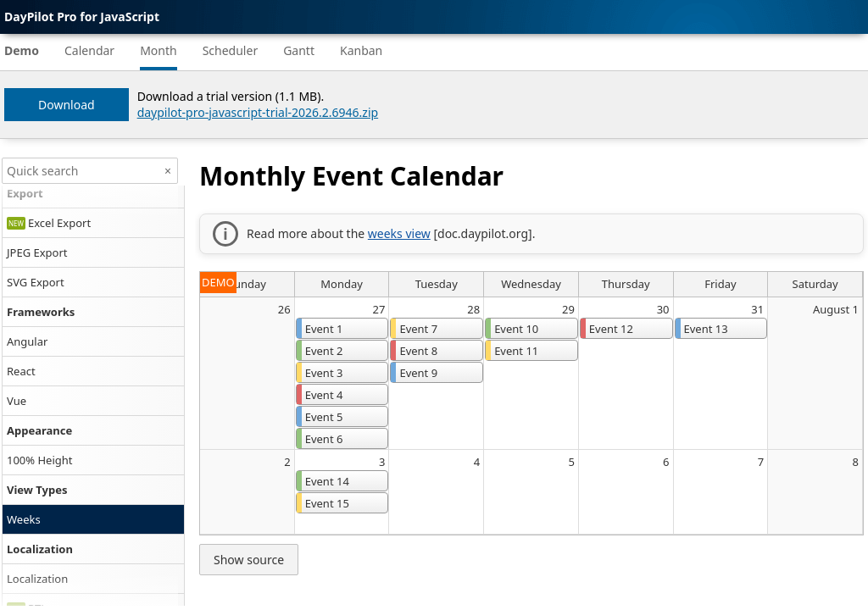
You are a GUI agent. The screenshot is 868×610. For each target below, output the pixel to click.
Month (159, 50)
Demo (22, 50)
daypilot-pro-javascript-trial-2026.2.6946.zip (258, 112)
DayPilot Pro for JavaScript (82, 17)
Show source (249, 560)
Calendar (89, 50)
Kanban (361, 50)
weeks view (399, 233)
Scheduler (231, 50)
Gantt (299, 50)
